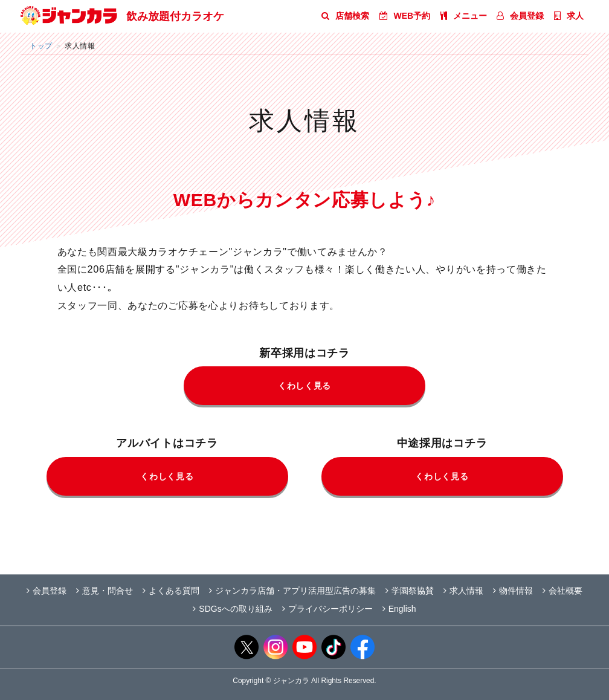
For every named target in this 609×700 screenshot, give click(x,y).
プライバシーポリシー (327, 609)
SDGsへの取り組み (232, 609)
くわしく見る (304, 386)
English (399, 609)
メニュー (464, 16)
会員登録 (520, 16)
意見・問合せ (105, 591)
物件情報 (513, 591)
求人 (569, 16)
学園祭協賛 (410, 591)
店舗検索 (345, 16)
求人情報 (463, 591)
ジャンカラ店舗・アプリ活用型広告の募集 (292, 591)
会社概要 (562, 591)
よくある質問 (171, 591)
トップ (41, 46)
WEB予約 (405, 16)
